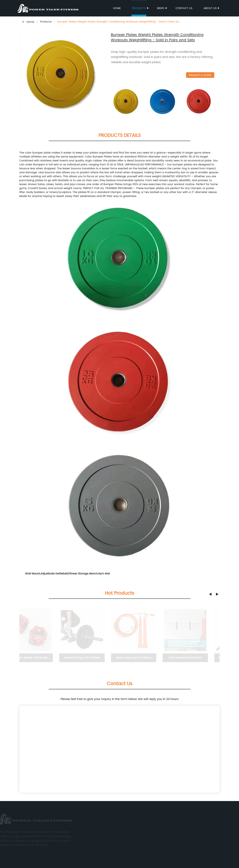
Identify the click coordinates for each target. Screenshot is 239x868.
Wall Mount (32, 574)
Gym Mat (104, 574)
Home (117, 8)
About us (210, 8)
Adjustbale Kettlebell (54, 574)
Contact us (184, 8)
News (161, 8)
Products (139, 8)
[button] (210, 594)
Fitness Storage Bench (83, 574)
